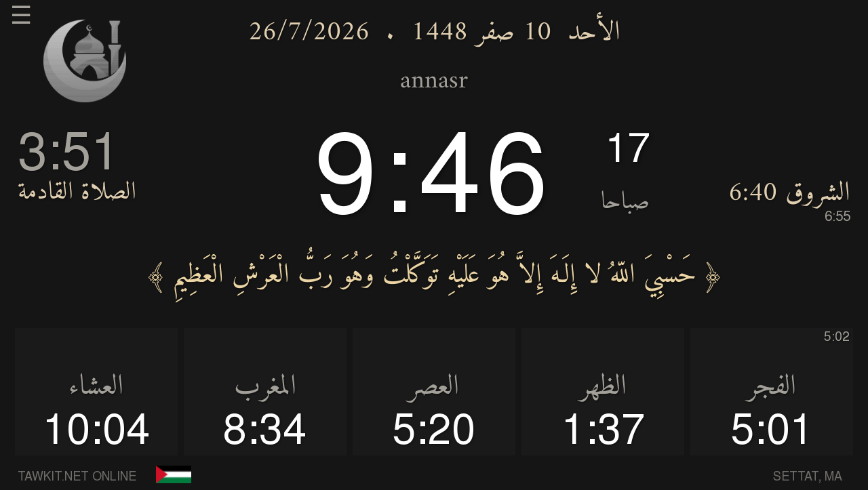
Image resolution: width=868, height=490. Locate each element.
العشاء (96, 387)
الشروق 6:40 (789, 200)
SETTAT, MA (808, 477)
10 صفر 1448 (481, 33)
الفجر (772, 387)
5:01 (772, 432)
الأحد (594, 33)
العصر (434, 387)
